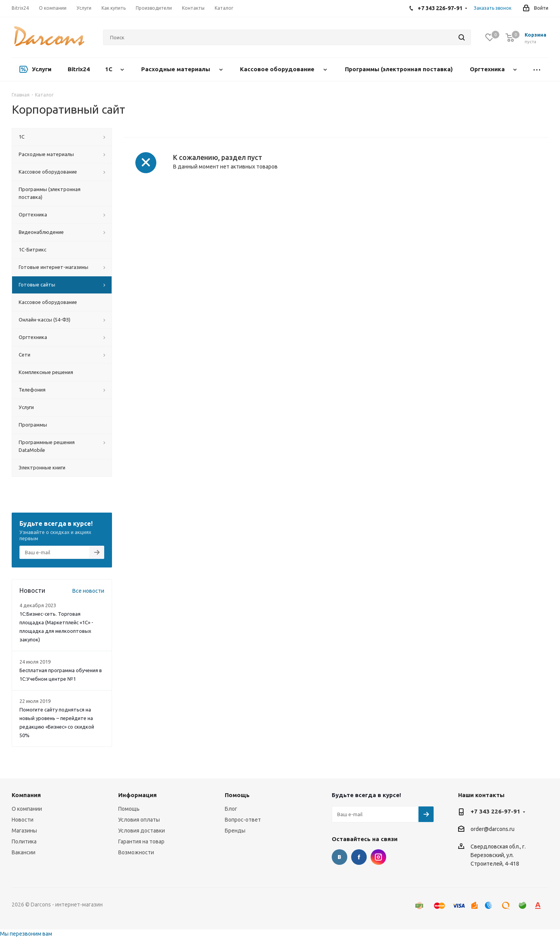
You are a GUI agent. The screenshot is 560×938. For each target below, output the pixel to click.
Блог (231, 809)
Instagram (378, 857)
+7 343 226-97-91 (495, 811)
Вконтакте (339, 857)
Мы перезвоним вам (26, 934)
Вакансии (24, 852)
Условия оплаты (139, 820)
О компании (27, 809)
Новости (23, 820)
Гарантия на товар (141, 841)
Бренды (235, 831)
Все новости (88, 591)
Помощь (129, 809)
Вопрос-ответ (243, 820)
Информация (137, 795)
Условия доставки (142, 831)
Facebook (359, 857)
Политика (24, 841)
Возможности (136, 852)
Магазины (24, 831)
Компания (26, 795)
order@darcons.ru (493, 829)
